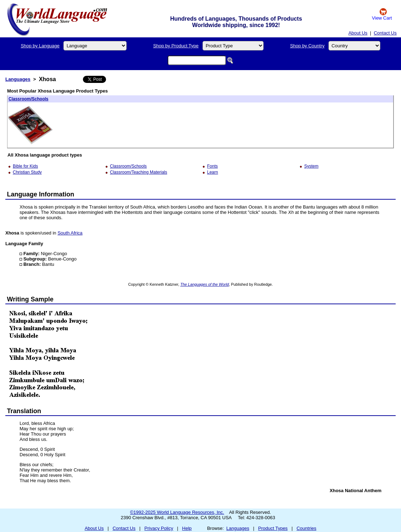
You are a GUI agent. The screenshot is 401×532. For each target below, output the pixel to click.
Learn (213, 172)
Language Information (41, 194)
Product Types (273, 528)
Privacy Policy (159, 528)
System (311, 166)
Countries (306, 528)
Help (187, 528)
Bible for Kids (25, 166)
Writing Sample (30, 299)
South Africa (70, 233)
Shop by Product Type (176, 46)
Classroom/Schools (28, 99)
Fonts (212, 166)
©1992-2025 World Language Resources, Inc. (177, 512)
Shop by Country (307, 46)
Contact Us (385, 33)
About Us (358, 33)
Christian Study (27, 172)
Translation (24, 411)
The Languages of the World (205, 284)
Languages (18, 79)
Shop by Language (40, 46)
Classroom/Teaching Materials (139, 172)
